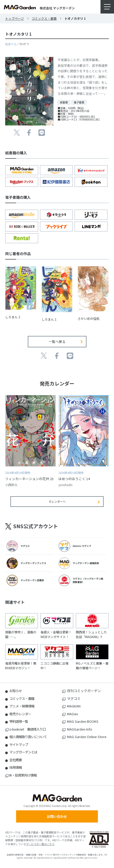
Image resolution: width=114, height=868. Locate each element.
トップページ (15, 18)
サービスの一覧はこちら (40, 844)
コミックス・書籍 (44, 18)
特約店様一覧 (19, 721)
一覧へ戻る (57, 342)
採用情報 (16, 767)
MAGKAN (74, 706)
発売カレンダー (20, 714)
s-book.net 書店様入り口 (28, 729)
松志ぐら (11, 44)
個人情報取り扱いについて (28, 737)
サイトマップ (19, 744)
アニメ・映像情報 (22, 706)
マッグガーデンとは (23, 752)
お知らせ (16, 691)
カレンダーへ (57, 501)
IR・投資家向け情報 (23, 775)
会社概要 (16, 760)
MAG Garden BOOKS (83, 721)
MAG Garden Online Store (87, 737)
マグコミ (74, 698)
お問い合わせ (57, 816)
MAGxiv (73, 714)
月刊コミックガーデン (84, 691)
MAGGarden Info (80, 729)
